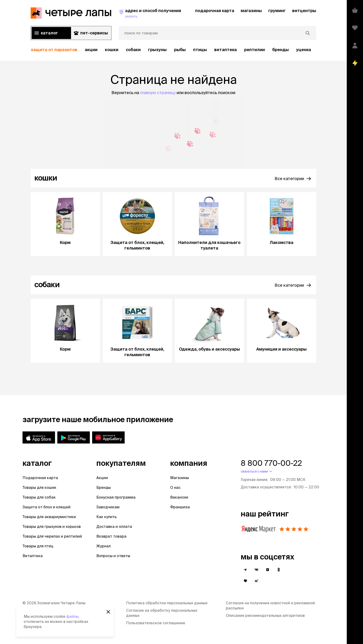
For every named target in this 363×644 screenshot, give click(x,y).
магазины (251, 11)
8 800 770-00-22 (271, 463)
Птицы (200, 50)
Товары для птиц (38, 546)
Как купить (107, 517)
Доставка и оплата (114, 526)
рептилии (254, 50)
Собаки (133, 50)
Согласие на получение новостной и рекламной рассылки (270, 605)
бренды (280, 50)
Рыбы (180, 50)
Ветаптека (225, 50)
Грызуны (157, 50)
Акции (102, 478)
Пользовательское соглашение (156, 623)
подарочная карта (215, 11)
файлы (72, 616)
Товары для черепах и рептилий (52, 536)
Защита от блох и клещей (47, 507)
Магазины (180, 478)
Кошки (112, 50)
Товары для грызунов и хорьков (52, 526)
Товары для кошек (39, 487)
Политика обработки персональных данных (167, 603)
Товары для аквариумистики (49, 517)
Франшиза (180, 507)
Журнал (104, 546)
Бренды (104, 487)
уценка (304, 50)
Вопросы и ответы (113, 556)
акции (91, 50)
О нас (175, 487)
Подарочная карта (40, 478)
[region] (173, 50)
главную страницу (158, 93)
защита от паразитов (54, 50)
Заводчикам (108, 507)
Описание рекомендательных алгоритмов (265, 615)
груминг (277, 11)
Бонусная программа (116, 497)
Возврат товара (111, 536)
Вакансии (179, 497)
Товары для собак (39, 497)
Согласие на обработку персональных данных (162, 613)
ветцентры (304, 11)
